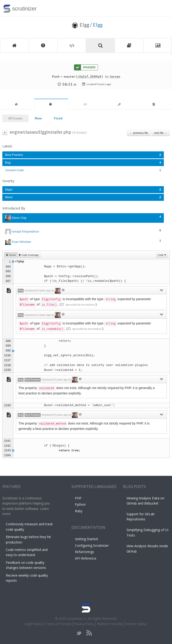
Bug (83, 162)
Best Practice (83, 155)
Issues (11, 255)
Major (83, 190)
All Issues (15, 118)
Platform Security (110, 624)
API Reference (86, 558)
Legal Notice (33, 624)
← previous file (139, 133)
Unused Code (83, 170)
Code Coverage (29, 255)
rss (89, 633)
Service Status (136, 624)
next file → (161, 133)
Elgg (98, 25)
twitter (79, 633)
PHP (78, 498)
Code (162, 255)
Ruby (79, 511)
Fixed (58, 118)
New (38, 118)
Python (80, 504)
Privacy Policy (84, 624)
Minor (83, 197)
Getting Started (86, 539)
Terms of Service (58, 624)
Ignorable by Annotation (78, 305)
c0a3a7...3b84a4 (89, 77)
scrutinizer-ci (77, 618)
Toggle (163, 8)
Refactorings (84, 552)
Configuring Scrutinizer (92, 545)
